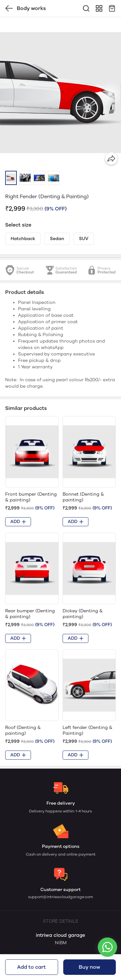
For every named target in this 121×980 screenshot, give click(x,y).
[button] (11, 178)
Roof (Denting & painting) (23, 730)
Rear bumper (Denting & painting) (30, 614)
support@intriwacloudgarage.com (60, 897)
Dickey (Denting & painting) (83, 614)
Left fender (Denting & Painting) (87, 730)
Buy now (89, 967)
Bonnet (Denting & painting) (83, 497)
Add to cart (31, 967)
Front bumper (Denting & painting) (31, 497)
